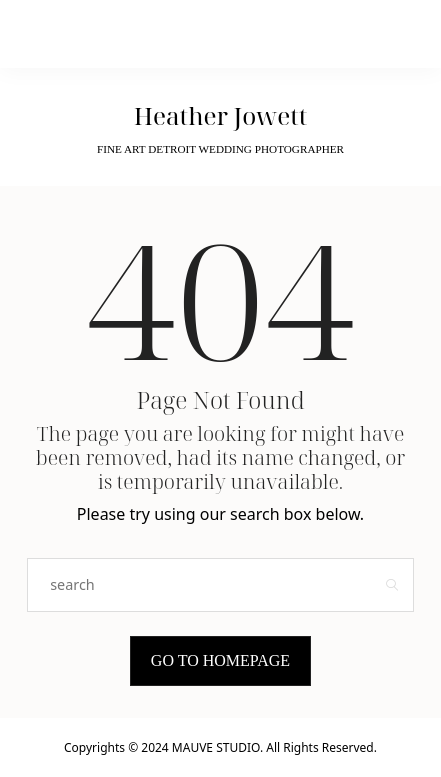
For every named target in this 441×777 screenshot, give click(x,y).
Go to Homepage (220, 660)
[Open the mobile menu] (386, 34)
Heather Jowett (221, 115)
